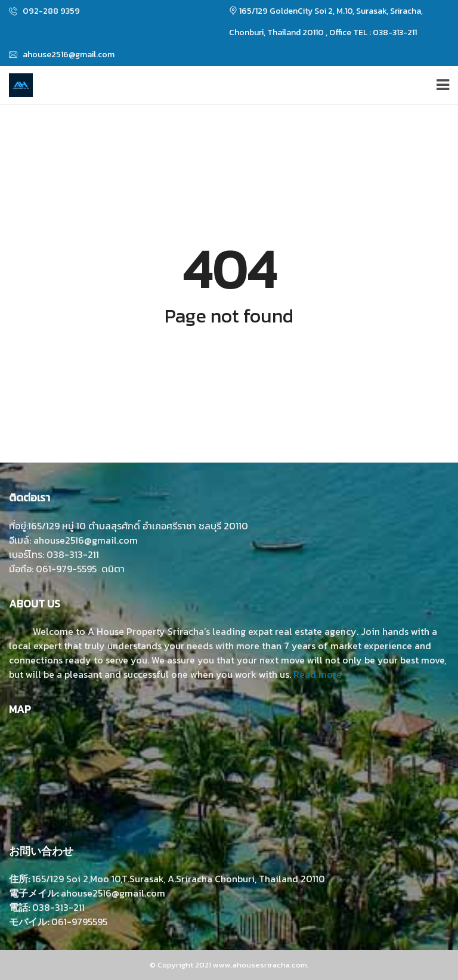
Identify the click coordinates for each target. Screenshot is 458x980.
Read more (318, 674)
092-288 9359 (44, 11)
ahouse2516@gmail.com (62, 55)
